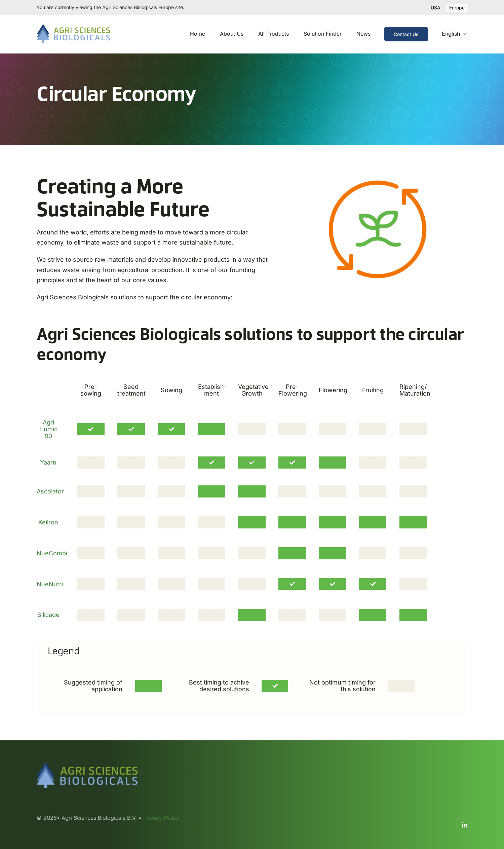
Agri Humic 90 (48, 429)
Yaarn (48, 462)
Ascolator (50, 491)
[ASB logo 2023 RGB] (73, 27)
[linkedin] (465, 825)
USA (436, 8)
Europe (457, 8)
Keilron (48, 522)
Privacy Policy (161, 818)
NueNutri (50, 584)
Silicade (48, 615)
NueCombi (52, 553)
